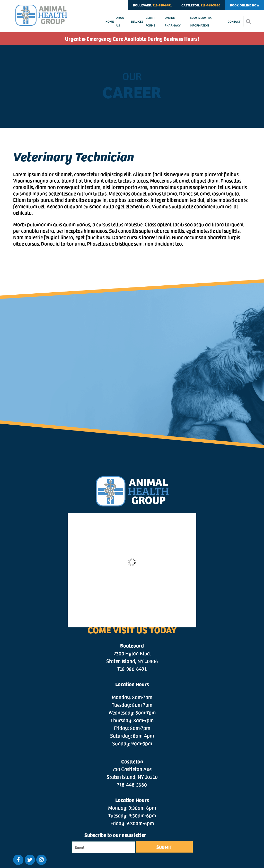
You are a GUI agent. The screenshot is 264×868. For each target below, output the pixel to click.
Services (137, 21)
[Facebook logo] (18, 860)
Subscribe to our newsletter (115, 835)
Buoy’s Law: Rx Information (201, 21)
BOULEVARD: (152, 5)
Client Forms (150, 21)
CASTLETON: (201, 5)
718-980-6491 (132, 669)
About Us (121, 21)
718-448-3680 (132, 784)
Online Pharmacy (173, 21)
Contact (234, 21)
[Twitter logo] (30, 860)
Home (110, 21)
